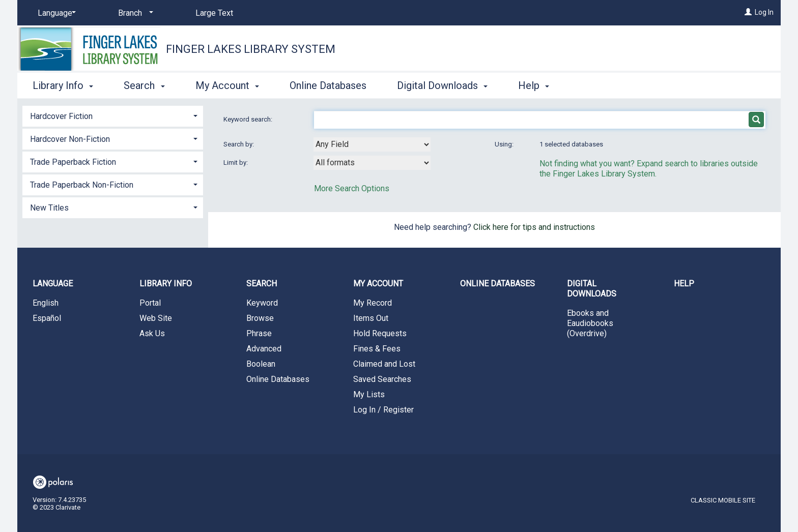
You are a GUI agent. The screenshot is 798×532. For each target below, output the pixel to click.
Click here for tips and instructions (534, 227)
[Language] (55, 13)
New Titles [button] (49, 208)
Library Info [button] (63, 85)
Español (47, 318)
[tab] (113, 115)
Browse (260, 318)
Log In (764, 12)
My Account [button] (227, 85)
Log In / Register (383, 410)
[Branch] (134, 13)
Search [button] (144, 85)
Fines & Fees (377, 349)
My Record (373, 303)
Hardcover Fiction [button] (61, 116)
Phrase (259, 333)
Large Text (214, 13)
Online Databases (328, 85)
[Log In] (748, 12)
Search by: (239, 144)
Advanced (264, 349)
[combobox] (372, 144)
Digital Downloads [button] (442, 85)
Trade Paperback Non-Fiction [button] (82, 185)
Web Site (156, 318)
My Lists (369, 394)
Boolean (261, 364)
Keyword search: (249, 119)
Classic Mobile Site (723, 500)
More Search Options (352, 188)
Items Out (371, 318)
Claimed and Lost (384, 364)
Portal (150, 303)
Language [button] (53, 284)
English (46, 303)
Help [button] (534, 85)
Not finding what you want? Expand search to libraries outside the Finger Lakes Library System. (649, 169)
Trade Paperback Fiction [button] (73, 162)
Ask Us (152, 333)
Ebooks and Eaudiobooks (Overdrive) (590, 323)
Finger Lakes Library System (251, 49)
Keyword (262, 303)
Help (684, 284)
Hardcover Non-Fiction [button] (70, 139)
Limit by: (236, 162)
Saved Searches (382, 379)
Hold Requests (380, 333)
